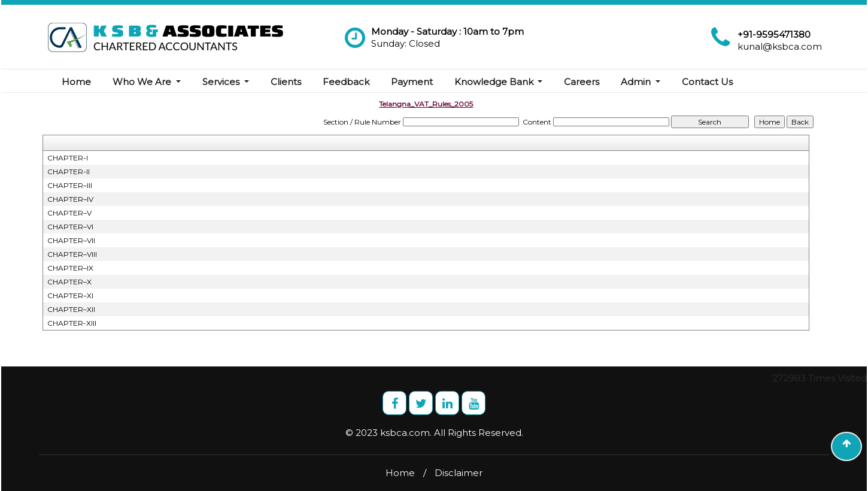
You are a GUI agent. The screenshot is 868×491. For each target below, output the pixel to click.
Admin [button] (637, 82)
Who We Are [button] (143, 82)
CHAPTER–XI (70, 295)
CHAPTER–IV (70, 199)
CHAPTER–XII (71, 309)
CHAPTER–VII (71, 240)
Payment (412, 82)
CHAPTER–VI (70, 227)
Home (76, 82)
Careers (582, 82)
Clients (286, 82)
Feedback (346, 82)
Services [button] (222, 82)
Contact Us (707, 82)
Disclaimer (459, 473)
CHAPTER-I (68, 158)
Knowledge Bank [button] (495, 82)
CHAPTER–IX (70, 268)
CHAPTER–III (70, 185)
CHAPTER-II (69, 172)
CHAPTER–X (69, 282)
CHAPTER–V (69, 213)
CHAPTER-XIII (72, 323)
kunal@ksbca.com (780, 46)
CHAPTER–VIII (72, 254)
